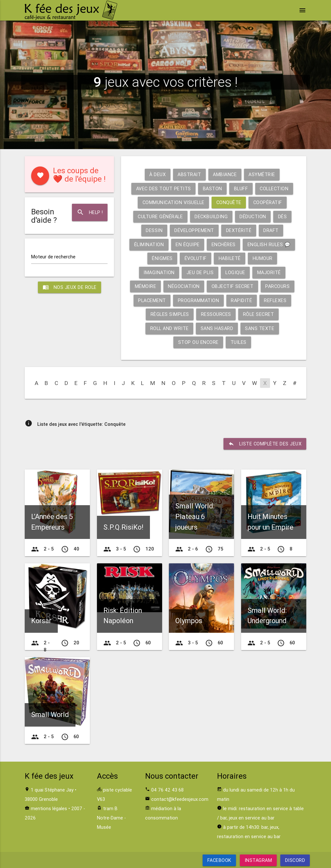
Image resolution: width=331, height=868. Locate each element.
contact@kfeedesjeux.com (180, 799)
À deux (157, 174)
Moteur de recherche (53, 257)
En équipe (188, 244)
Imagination (159, 272)
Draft (271, 230)
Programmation (199, 300)
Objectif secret (233, 286)
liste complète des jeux (265, 444)
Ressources (216, 314)
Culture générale (160, 216)
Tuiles (239, 342)
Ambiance (225, 174)
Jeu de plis (200, 272)
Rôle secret (259, 314)
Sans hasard (217, 328)
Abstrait (189, 174)
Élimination (149, 244)
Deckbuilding (211, 216)
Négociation (184, 286)
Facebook (219, 860)
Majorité (269, 272)
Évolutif (196, 258)
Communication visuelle (174, 202)
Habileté (230, 258)
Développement (194, 230)
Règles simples (170, 314)
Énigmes (162, 258)
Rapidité (241, 300)
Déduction (253, 216)
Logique (235, 272)
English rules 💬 (269, 244)
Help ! (90, 212)
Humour (263, 258)
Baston (213, 188)
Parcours (277, 286)
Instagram (258, 860)
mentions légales (49, 808)
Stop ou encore (198, 342)
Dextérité (239, 230)
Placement (152, 300)
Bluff (241, 188)
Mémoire (146, 286)
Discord (295, 860)
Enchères (224, 244)
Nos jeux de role (69, 287)
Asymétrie (262, 174)
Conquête (229, 202)
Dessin (154, 230)
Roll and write (170, 328)
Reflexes (275, 300)
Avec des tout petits (164, 188)
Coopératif (268, 202)
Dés (283, 216)
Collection (274, 188)
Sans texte (260, 328)
